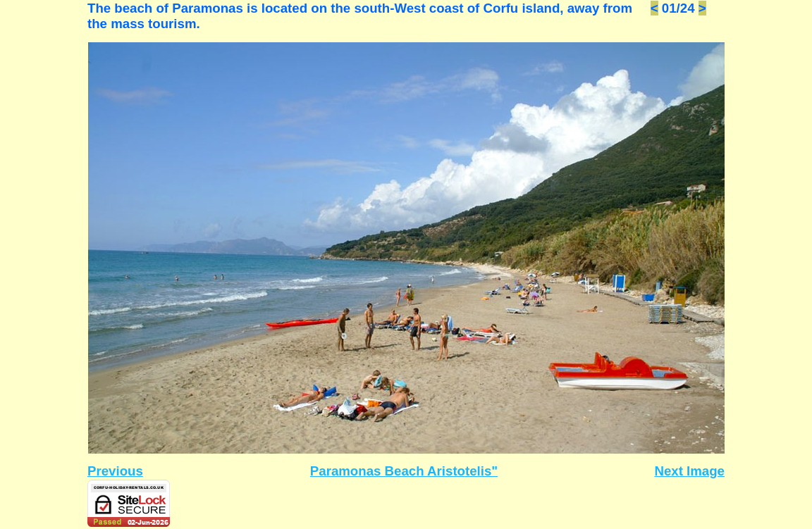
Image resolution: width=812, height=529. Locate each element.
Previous (115, 471)
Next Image (689, 471)
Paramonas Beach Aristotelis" (404, 471)
